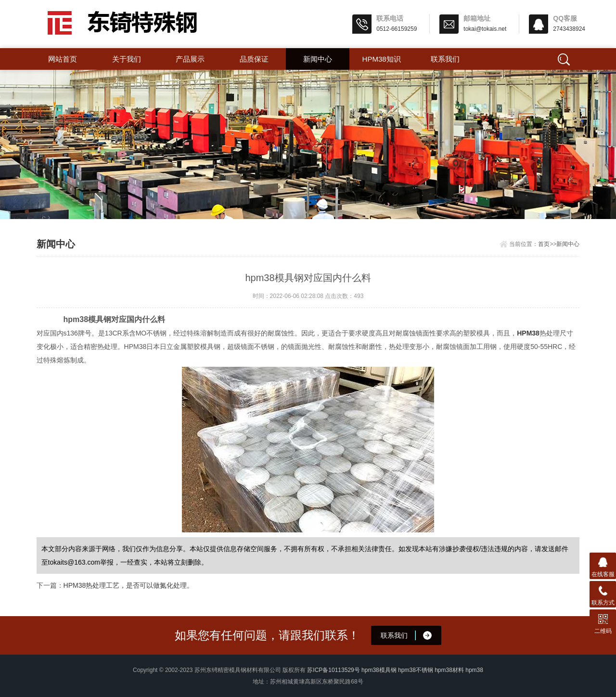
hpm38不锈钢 (416, 670)
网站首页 (63, 59)
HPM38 (528, 333)
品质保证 (254, 59)
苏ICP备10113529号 (333, 670)
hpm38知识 (382, 59)
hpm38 (474, 670)
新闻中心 (318, 59)
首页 (544, 244)
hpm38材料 (449, 670)
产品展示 (190, 59)
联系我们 (445, 59)
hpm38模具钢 (379, 670)
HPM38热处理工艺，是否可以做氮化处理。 (129, 585)
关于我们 (127, 59)
